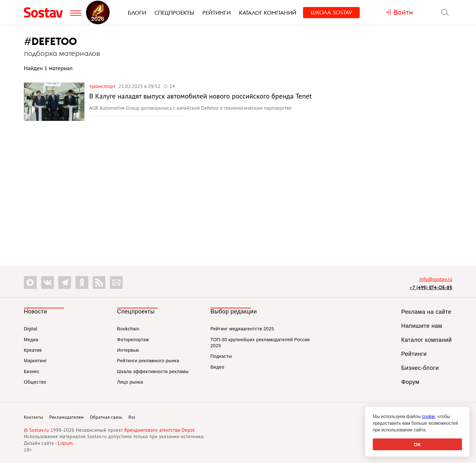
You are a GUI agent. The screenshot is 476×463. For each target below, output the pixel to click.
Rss (132, 417)
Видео (217, 367)
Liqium (65, 443)
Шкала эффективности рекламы (153, 371)
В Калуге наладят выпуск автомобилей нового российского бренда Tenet (201, 96)
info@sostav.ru (436, 279)
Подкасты (221, 356)
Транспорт (103, 86)
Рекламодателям (67, 417)
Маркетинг (36, 361)
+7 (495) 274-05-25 (431, 287)
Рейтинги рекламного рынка (148, 361)
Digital (31, 329)
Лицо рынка (130, 382)
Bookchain (128, 329)
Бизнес (32, 371)
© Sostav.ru (36, 430)
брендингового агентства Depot (159, 430)
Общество (35, 382)
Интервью (128, 350)
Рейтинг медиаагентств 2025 (242, 329)
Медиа (31, 340)
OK (418, 444)
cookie (429, 416)
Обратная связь (106, 417)
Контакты (34, 417)
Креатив (33, 350)
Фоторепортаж (133, 340)
